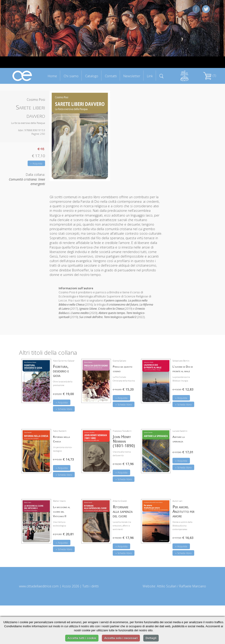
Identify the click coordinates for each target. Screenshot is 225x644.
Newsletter (132, 76)
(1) (210, 76)
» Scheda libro (64, 409)
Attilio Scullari (167, 586)
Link (150, 76)
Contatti (111, 76)
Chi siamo (71, 76)
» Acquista (36, 163)
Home (52, 76)
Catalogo (92, 76)
